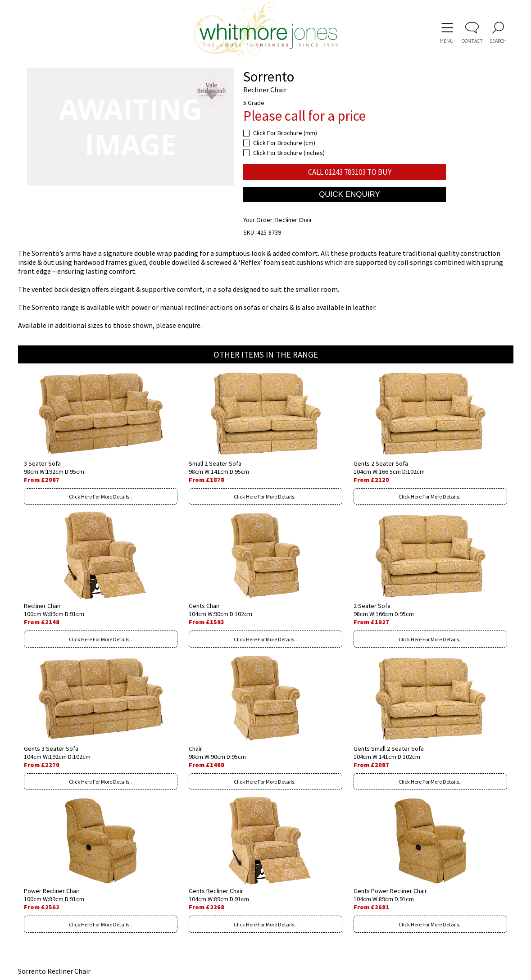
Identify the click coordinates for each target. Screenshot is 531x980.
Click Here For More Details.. (100, 497)
